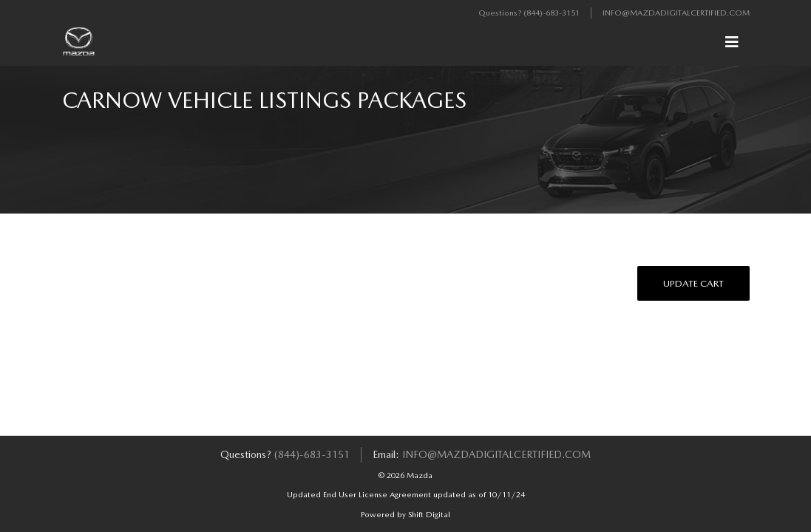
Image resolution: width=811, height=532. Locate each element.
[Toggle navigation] (732, 42)
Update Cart (693, 283)
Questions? (501, 13)
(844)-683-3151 (552, 13)
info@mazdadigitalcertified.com (676, 13)
